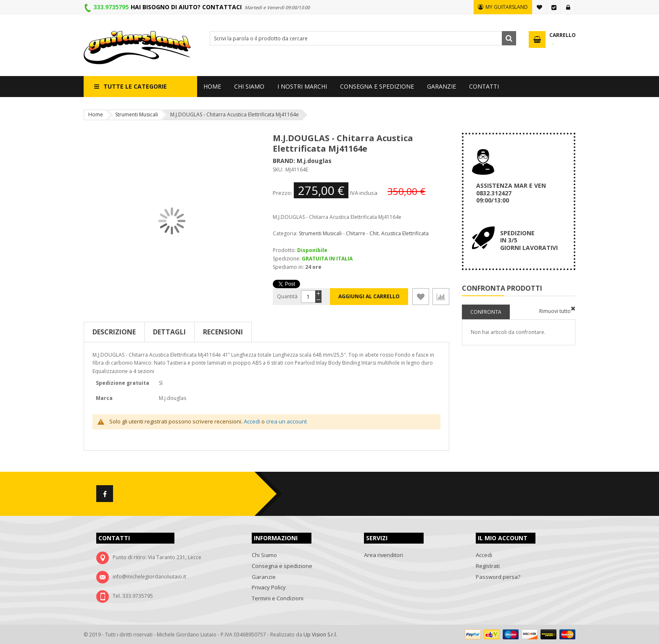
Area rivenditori (384, 555)
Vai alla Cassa (554, 7)
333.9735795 (111, 7)
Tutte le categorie (135, 86)
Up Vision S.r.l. (320, 635)
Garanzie (264, 577)
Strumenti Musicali (137, 114)
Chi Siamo (264, 555)
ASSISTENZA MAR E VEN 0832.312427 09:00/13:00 (511, 193)
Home (96, 114)
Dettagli (169, 332)
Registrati (488, 566)
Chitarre (356, 233)
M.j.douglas (314, 161)
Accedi (568, 7)
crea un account (286, 421)
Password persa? (498, 577)
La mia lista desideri (540, 7)
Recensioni (223, 332)
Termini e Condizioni (278, 598)
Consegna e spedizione (282, 566)
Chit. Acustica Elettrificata (399, 233)
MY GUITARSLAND (507, 7)
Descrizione (114, 332)
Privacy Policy (269, 587)
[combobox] (363, 38)
